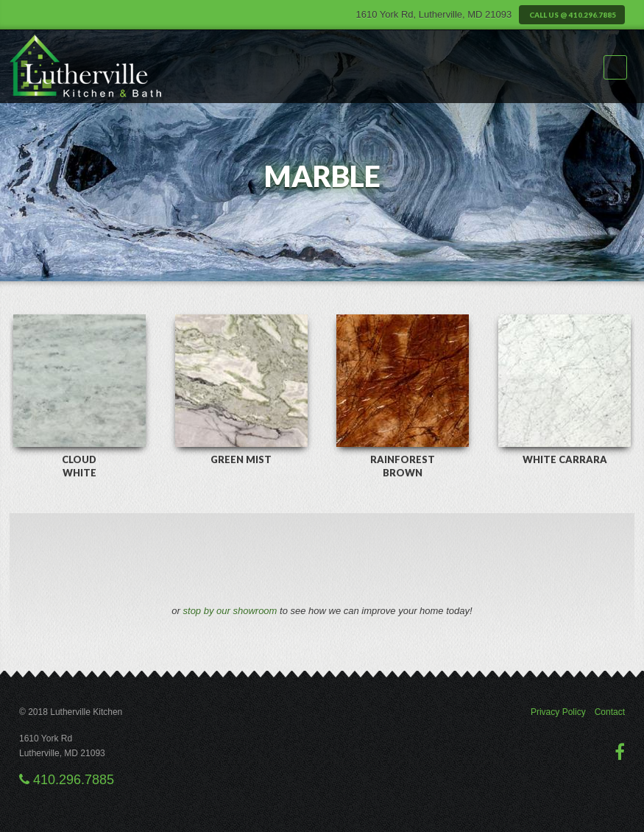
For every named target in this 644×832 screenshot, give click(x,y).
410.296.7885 (67, 780)
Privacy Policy (558, 712)
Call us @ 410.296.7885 (572, 15)
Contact (610, 712)
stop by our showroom (230, 611)
